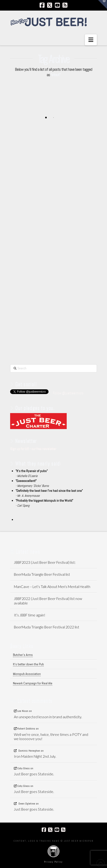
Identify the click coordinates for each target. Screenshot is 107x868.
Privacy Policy (53, 862)
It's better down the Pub (28, 664)
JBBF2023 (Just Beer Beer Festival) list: (45, 562)
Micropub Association (27, 674)
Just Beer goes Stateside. (34, 774)
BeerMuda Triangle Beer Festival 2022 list (47, 627)
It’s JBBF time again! (30, 615)
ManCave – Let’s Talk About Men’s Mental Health (52, 587)
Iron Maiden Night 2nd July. (35, 756)
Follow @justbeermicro (68, 393)
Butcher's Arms (23, 655)
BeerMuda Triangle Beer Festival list (42, 574)
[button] (91, 40)
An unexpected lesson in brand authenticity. (48, 717)
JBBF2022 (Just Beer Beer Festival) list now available (48, 601)
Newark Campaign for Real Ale (33, 683)
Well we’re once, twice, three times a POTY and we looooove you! (51, 737)
